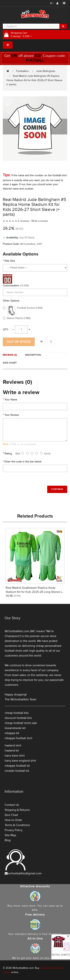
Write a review (40, 221)
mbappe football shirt (18, 738)
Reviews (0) (10, 355)
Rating (8, 454)
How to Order (13, 820)
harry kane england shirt (20, 761)
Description (33, 355)
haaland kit (12, 751)
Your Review (12, 415)
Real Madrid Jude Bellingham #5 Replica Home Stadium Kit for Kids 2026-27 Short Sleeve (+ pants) (34, 80)
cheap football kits (17, 713)
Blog (8, 840)
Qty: (6, 330)
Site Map (10, 835)
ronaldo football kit (17, 771)
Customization (11, 286)
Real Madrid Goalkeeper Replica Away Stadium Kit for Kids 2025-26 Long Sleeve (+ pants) (34, 592)
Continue (57, 489)
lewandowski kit (15, 728)
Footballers (22, 71)
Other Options (11, 301)
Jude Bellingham (46, 71)
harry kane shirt (15, 756)
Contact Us (12, 805)
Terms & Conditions (17, 825)
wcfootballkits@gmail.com (25, 873)
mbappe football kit (17, 766)
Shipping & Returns (17, 810)
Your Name (11, 400)
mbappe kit (12, 733)
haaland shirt (13, 745)
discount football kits (18, 718)
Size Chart (10, 363)
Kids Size (10, 261)
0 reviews (23, 221)
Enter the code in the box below (23, 462)
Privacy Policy (14, 830)
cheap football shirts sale (21, 723)
